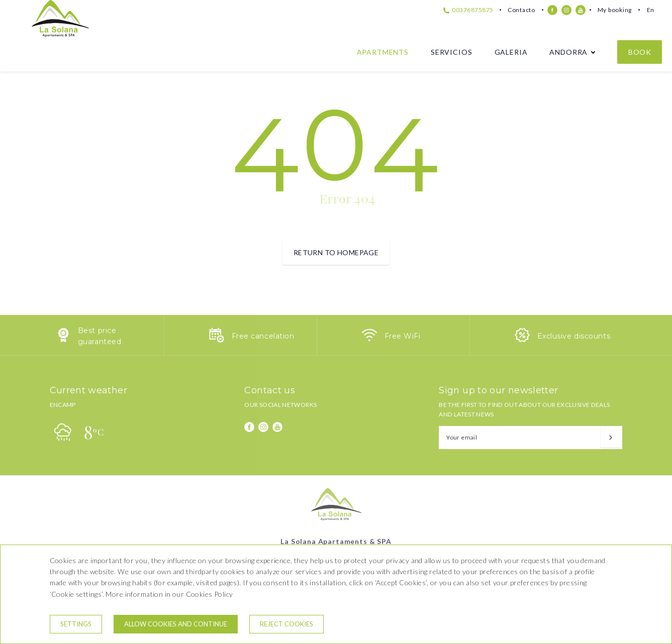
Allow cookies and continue (176, 624)
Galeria (511, 52)
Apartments (383, 52)
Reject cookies (286, 624)
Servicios (452, 52)
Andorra (568, 52)
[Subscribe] (611, 438)
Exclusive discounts (574, 336)
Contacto (521, 10)
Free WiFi (403, 336)
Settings (76, 624)
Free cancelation (263, 336)
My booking (615, 10)
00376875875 (468, 10)
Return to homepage (336, 252)
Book (640, 52)
